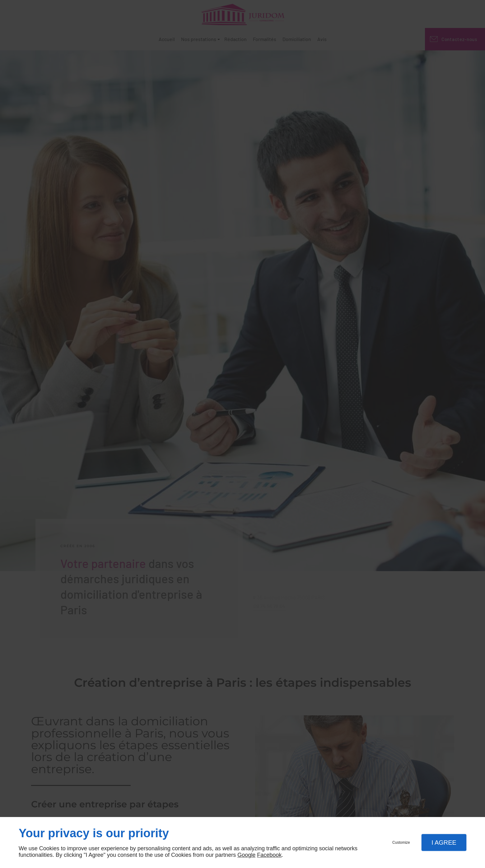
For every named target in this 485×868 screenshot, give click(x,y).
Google (246, 855)
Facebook (269, 855)
